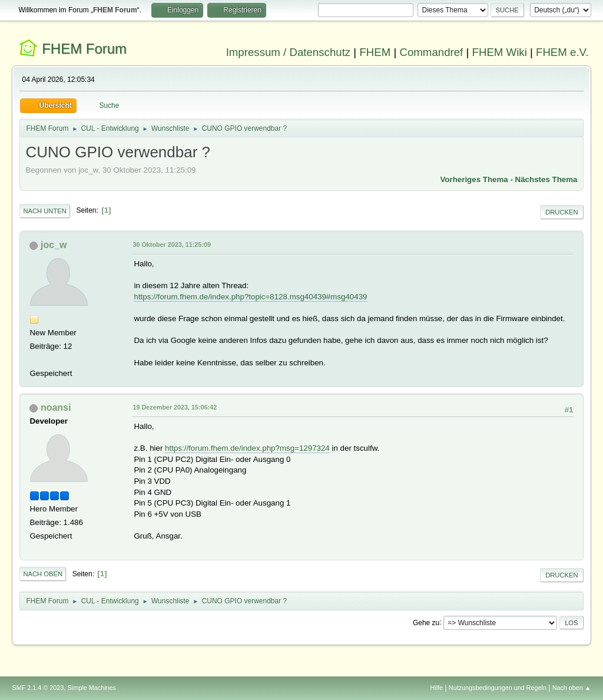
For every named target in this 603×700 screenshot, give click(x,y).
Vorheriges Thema (474, 179)
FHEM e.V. (562, 52)
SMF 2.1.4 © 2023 (38, 688)
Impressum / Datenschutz (289, 52)
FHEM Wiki (500, 52)
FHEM (375, 52)
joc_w (54, 245)
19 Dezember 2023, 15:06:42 (175, 407)
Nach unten (44, 211)
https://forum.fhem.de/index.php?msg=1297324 (247, 448)
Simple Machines (92, 688)
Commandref (431, 52)
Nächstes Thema (546, 179)
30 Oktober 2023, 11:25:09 (171, 245)
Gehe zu (426, 622)
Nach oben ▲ (572, 688)
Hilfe (437, 688)
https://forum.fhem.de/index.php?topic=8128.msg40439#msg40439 (250, 297)
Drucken (561, 212)
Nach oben (43, 574)
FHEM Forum (84, 49)
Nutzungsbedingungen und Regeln (498, 688)
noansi (56, 407)
